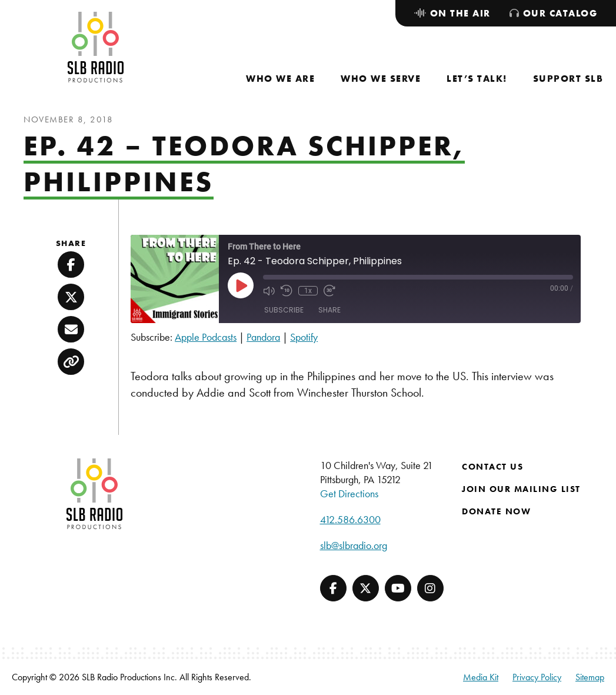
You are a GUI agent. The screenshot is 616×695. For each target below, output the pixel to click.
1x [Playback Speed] (308, 291)
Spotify (304, 337)
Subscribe (284, 310)
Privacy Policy (537, 677)
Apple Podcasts (206, 337)
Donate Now (496, 511)
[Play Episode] (241, 285)
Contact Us (492, 467)
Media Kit (481, 677)
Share (329, 310)
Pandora (263, 337)
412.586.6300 (350, 519)
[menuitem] (280, 79)
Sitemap (590, 677)
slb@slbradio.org (354, 545)
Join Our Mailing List (521, 489)
